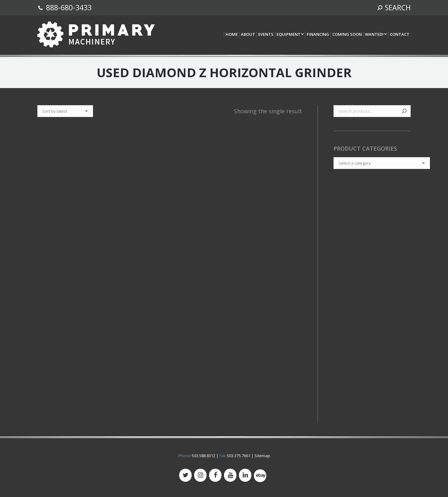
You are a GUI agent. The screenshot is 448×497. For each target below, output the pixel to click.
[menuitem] (231, 35)
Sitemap (262, 456)
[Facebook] (215, 475)
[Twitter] (185, 475)
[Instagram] (200, 475)
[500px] (260, 476)
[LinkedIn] (245, 475)
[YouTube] (230, 475)
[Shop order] (65, 111)
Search (404, 111)
